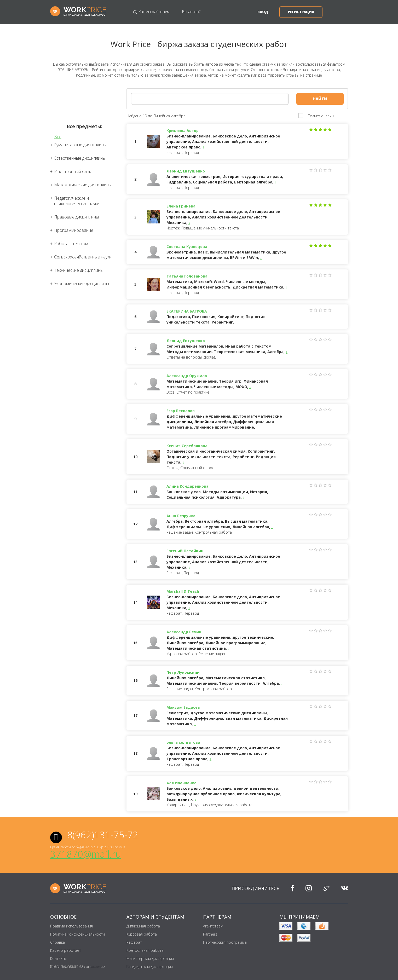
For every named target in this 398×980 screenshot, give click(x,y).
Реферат (134, 942)
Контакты (58, 958)
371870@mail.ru (86, 854)
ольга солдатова (183, 742)
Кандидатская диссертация (150, 967)
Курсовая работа (142, 934)
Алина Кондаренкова (188, 486)
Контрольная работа (145, 950)
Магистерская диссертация (150, 958)
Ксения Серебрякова (187, 446)
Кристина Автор (183, 131)
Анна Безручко (181, 516)
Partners (210, 934)
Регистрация (301, 12)
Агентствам (213, 926)
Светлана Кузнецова (187, 247)
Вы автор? (191, 12)
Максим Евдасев (183, 707)
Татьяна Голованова (187, 276)
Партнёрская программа (225, 942)
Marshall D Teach (183, 591)
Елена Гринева (181, 206)
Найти (320, 99)
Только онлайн (321, 116)
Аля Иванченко (181, 783)
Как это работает (66, 950)
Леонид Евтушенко (186, 171)
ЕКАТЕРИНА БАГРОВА (187, 311)
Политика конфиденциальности (77, 934)
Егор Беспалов (181, 411)
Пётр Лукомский (183, 672)
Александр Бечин (184, 632)
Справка (57, 942)
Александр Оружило (187, 376)
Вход (263, 12)
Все (58, 137)
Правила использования (71, 926)
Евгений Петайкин (185, 551)
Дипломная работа (143, 926)
